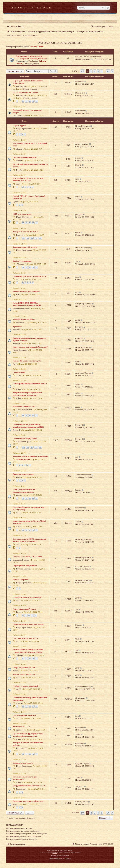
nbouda (19, 149)
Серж (19, 527)
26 (36, 267)
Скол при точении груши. (25, 157)
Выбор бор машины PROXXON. (28, 557)
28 (23, 101)
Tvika (19, 375)
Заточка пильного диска (24, 319)
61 (33, 498)
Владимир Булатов (21, 309)
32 (36, 101)
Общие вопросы (30, 89)
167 (36, 447)
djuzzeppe (20, 730)
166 (40, 238)
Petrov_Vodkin (81, 802)
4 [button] (98, 71)
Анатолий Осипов (83, 373)
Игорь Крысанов (23, 129)
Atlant (19, 389)
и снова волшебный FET (24, 407)
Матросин (21, 323)
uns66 (78, 232)
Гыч (15, 364)
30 (30, 101)
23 (26, 267)
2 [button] (91, 71)
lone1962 (79, 327)
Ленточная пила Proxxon (24, 609)
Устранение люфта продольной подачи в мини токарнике (27, 394)
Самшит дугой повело (23, 763)
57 (33, 415)
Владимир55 (22, 748)
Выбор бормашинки (22, 261)
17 (30, 530)
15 (23, 530)
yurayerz (79, 214)
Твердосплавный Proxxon (25, 247)
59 (26, 498)
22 (23, 267)
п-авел (19, 160)
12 (32, 615)
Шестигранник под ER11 (24, 715)
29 (26, 101)
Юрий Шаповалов (24, 217)
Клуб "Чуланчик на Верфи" (26, 92)
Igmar (15, 202)
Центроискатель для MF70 (25, 638)
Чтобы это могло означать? (25, 686)
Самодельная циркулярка (25, 438)
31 (33, 101)
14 (36, 659)
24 (30, 267)
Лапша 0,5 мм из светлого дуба (27, 361)
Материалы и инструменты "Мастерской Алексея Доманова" (32, 57)
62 (36, 498)
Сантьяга (79, 339)
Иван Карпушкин (83, 59)
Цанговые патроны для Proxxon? (28, 801)
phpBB (55, 853)
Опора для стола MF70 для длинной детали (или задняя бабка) (30, 540)
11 (29, 615)
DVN (18, 477)
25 (33, 267)
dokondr (20, 655)
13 (36, 615)
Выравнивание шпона (23, 474)
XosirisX (17, 344)
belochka (17, 330)
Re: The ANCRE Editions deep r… (90, 57)
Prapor (19, 612)
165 (36, 238)
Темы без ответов (14, 35)
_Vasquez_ (21, 264)
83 (26, 223)
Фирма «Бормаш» (21, 580)
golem (15, 804)
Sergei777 (79, 786)
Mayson (79, 625)
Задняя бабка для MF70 (24, 674)
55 (26, 415)
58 (36, 415)
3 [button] (95, 71)
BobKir (19, 170)
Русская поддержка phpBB (60, 856)
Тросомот (17, 326)
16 (26, 530)
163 (28, 238)
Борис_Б (20, 235)
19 (36, 530)
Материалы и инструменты (60, 42)
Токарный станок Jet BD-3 (25, 232)
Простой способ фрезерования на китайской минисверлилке (28, 735)
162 (23, 238)
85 (33, 223)
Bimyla (78, 490)
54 (23, 415)
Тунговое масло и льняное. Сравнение (31, 456)
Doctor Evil (21, 86)
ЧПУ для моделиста (22, 214)
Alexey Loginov (82, 144)
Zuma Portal (63, 851)
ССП (18, 279)
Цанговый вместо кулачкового (27, 597)
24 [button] (108, 71)
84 (30, 223)
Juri (77, 261)
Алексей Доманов (31, 64)
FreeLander (24, 47)
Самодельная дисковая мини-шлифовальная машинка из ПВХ (28, 426)
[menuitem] (21, 27)
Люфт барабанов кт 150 (24, 667)
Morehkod (80, 81)
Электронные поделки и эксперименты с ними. (24, 491)
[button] (82, 71)
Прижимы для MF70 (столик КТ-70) (30, 276)
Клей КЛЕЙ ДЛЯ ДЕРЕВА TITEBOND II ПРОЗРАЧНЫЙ (27, 304)
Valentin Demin (37, 47)
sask (77, 277)
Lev (18, 295)
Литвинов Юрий (23, 441)
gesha (18, 495)
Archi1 (78, 522)
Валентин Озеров (83, 687)
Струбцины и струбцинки (25, 566)
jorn (77, 716)
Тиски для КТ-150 (21, 727)
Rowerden (80, 508)
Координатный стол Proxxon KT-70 (29, 786)
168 (40, 447)
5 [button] (102, 71)
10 (26, 615)
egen (18, 184)
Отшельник (80, 698)
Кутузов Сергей (23, 569)
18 (33, 530)
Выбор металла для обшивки (26, 292)
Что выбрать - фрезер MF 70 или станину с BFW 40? (28, 179)
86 (36, 223)
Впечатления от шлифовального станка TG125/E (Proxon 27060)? (28, 651)
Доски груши (19, 372)
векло (78, 407)
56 (30, 415)
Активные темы (30, 35)
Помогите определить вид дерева (28, 624)
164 (32, 238)
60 (30, 498)
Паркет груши (20, 125)
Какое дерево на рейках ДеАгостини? (30, 347)
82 (23, 223)
